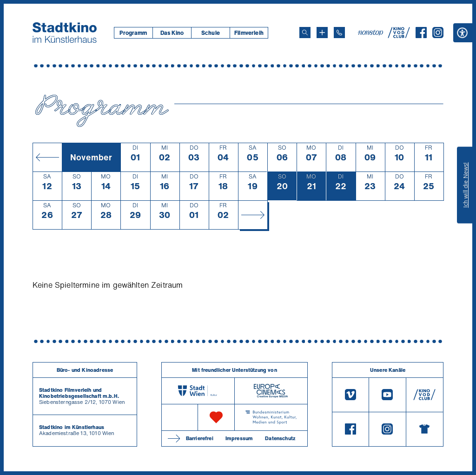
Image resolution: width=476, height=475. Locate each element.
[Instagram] (438, 35)
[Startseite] (65, 33)
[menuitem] (133, 33)
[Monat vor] (253, 215)
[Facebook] (421, 35)
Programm (133, 33)
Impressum (239, 438)
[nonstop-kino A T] (371, 33)
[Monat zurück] (47, 157)
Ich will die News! (466, 185)
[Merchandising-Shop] (425, 429)
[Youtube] (387, 395)
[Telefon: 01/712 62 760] (339, 33)
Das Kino (172, 33)
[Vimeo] (350, 395)
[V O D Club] (399, 35)
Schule (211, 33)
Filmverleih (249, 33)
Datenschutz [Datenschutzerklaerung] (280, 438)
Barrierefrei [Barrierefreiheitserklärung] (200, 438)
